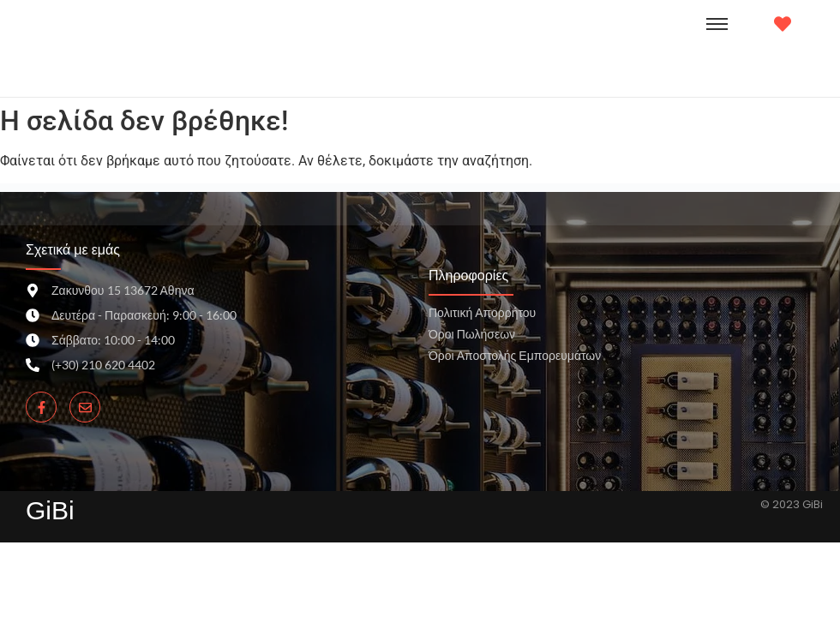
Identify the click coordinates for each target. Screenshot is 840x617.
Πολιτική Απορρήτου (482, 312)
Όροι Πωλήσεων (472, 334)
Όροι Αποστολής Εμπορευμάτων (515, 355)
